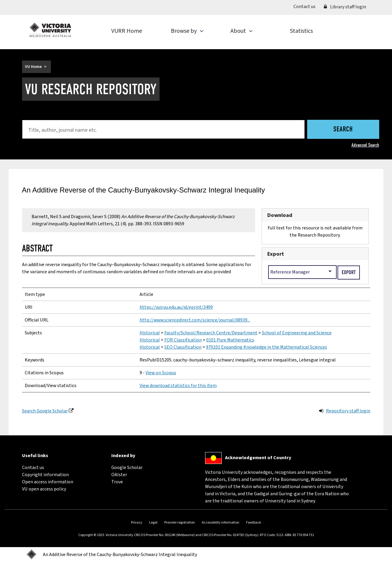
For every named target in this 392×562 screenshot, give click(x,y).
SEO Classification (183, 347)
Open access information (48, 482)
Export (276, 254)
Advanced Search (365, 145)
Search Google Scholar (45, 411)
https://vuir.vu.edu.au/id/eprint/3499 (176, 307)
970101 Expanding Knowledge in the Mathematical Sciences (267, 347)
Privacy (137, 523)
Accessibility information (221, 523)
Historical (150, 333)
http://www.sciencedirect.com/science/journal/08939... (195, 320)
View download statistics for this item (178, 386)
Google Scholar (127, 468)
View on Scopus (161, 373)
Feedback (254, 523)
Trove (117, 482)
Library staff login (345, 7)
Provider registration (180, 523)
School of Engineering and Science (297, 333)
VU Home (33, 67)
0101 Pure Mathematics (230, 340)
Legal (153, 523)
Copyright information (45, 475)
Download (280, 215)
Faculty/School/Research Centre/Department (211, 333)
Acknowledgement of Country (258, 458)
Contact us (307, 6)
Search (343, 130)
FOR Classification (183, 340)
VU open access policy (44, 489)
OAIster (119, 475)
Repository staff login (348, 411)
